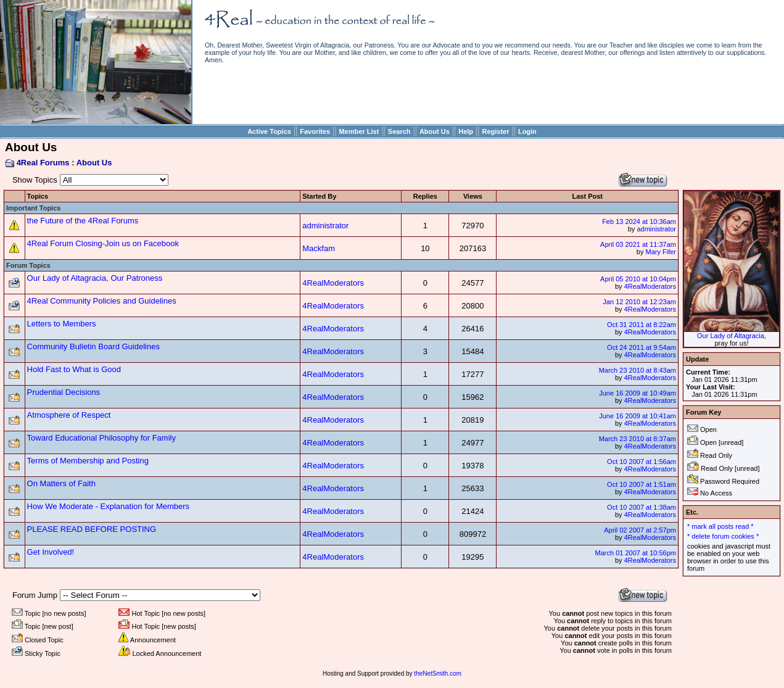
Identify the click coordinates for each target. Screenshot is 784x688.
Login (527, 131)
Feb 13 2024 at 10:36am (639, 222)
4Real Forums (43, 163)
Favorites (315, 131)
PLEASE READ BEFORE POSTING (92, 529)
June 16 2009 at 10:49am (638, 393)
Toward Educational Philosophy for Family (101, 438)
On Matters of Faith (61, 483)
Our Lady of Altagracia (731, 336)
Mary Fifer (661, 252)
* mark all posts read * (720, 526)
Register (495, 131)
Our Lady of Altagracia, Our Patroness (95, 278)
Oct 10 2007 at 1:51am (642, 484)
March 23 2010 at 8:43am (638, 370)
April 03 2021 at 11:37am (638, 244)
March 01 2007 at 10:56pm (636, 553)
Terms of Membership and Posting (88, 461)
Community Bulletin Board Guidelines (93, 346)
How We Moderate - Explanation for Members (108, 506)
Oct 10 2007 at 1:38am (642, 507)
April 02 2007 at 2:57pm (640, 530)
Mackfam (319, 248)
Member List (359, 131)
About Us (435, 131)
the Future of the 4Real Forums (83, 221)
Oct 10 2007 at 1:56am (642, 462)
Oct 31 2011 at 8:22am (642, 325)
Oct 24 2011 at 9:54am (642, 347)
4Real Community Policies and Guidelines (102, 301)
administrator (325, 226)
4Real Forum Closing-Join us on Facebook (103, 243)
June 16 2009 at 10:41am (638, 416)
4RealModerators (333, 283)
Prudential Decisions (64, 392)
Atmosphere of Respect (69, 415)
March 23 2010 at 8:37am (638, 439)
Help (466, 131)
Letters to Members (62, 324)
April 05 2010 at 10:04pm (638, 279)
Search (399, 131)
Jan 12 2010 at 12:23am (639, 302)
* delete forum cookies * (723, 536)
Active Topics (269, 131)
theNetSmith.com (438, 673)
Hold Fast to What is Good (74, 369)
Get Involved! (51, 552)
